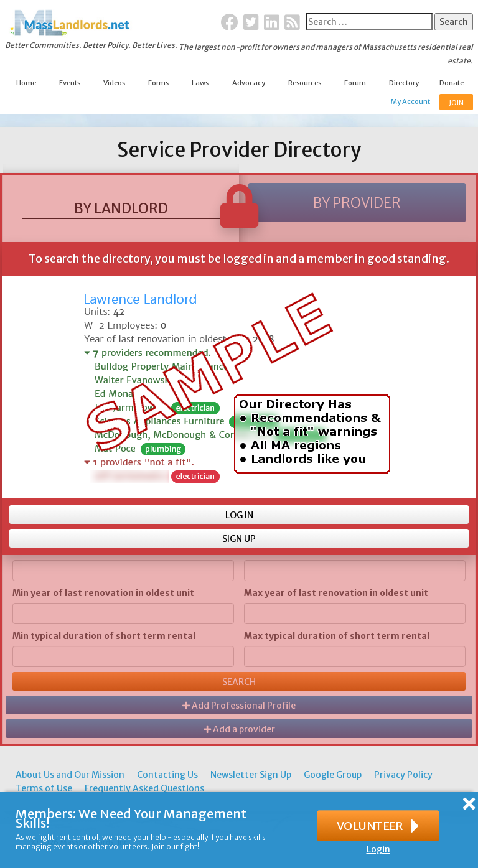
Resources (305, 83)
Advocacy (249, 83)
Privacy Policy (403, 775)
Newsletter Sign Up (251, 775)
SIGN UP (239, 539)
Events (70, 83)
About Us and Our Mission (70, 775)
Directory (404, 83)
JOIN (456, 103)
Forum (355, 83)
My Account (410, 101)
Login (378, 849)
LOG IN (239, 515)
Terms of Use (44, 788)
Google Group (333, 775)
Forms (158, 83)
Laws (200, 83)
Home (26, 83)
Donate (452, 83)
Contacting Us (167, 775)
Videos (114, 83)
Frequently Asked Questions (144, 788)
